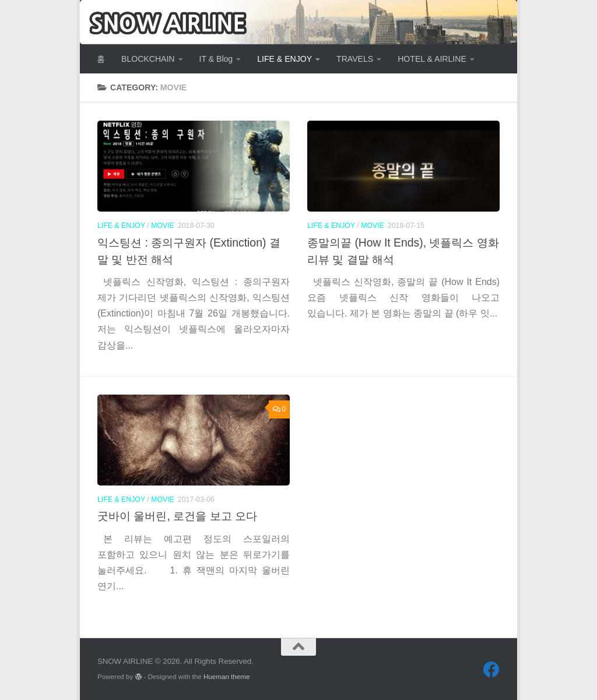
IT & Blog (216, 59)
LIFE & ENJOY (285, 59)
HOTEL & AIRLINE (432, 59)
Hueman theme (226, 676)
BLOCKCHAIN (148, 59)
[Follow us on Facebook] (491, 670)
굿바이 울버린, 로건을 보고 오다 (177, 516)
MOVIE (163, 226)
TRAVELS (355, 59)
